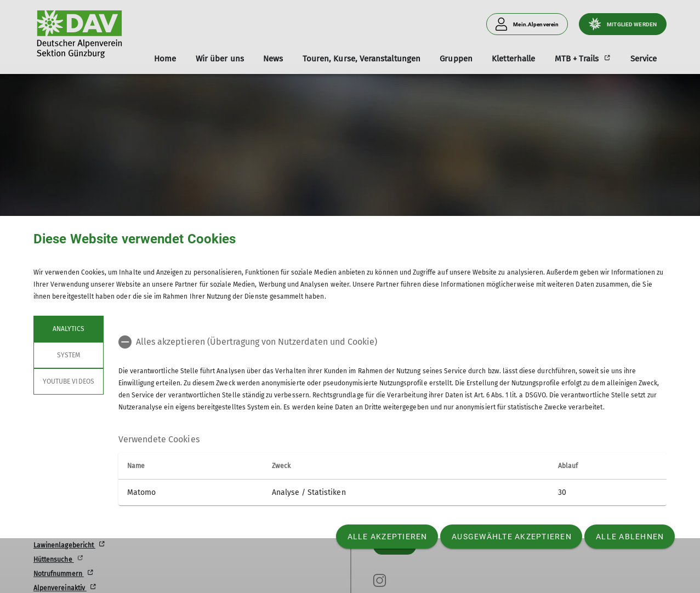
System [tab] (69, 355)
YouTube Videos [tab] (69, 381)
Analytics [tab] (69, 329)
